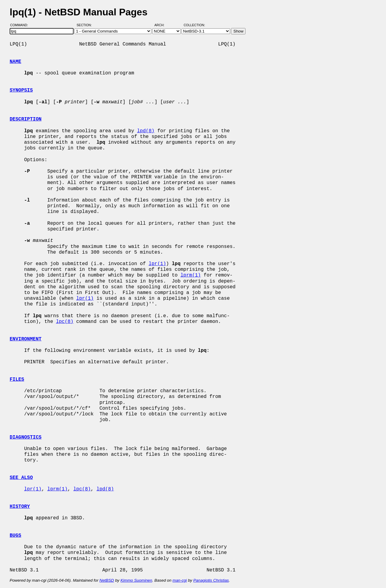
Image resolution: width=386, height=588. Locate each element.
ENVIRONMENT (26, 339)
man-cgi (180, 580)
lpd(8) (146, 131)
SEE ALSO (21, 478)
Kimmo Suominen (136, 580)
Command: (21, 25)
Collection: (194, 25)
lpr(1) (157, 264)
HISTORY (20, 507)
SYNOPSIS (21, 90)
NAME (15, 62)
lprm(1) (190, 275)
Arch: (162, 25)
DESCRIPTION (26, 119)
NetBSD (107, 580)
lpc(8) (65, 322)
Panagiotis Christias (211, 580)
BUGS (15, 536)
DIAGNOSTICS (26, 437)
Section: (85, 25)
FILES (17, 380)
